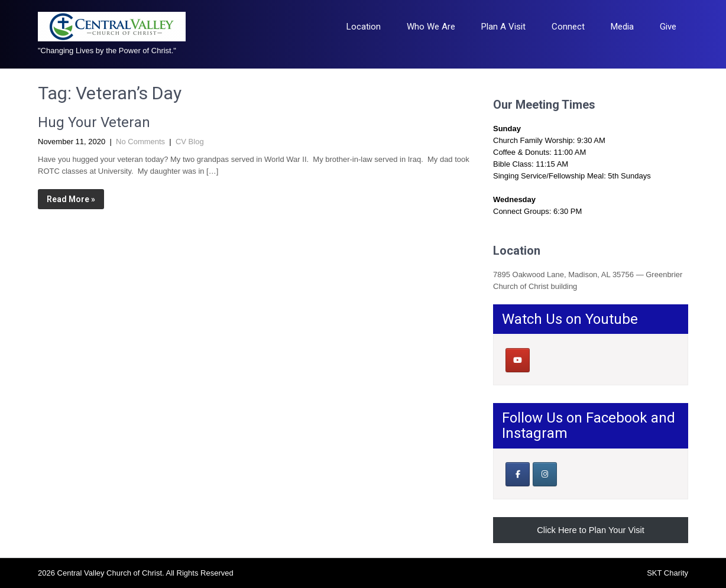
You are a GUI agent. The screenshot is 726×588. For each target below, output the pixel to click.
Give (668, 27)
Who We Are (431, 27)
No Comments (140, 142)
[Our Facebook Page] (518, 474)
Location (364, 27)
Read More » (71, 199)
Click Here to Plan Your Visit (591, 530)
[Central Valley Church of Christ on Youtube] (518, 360)
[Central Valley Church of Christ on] (544, 360)
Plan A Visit (503, 27)
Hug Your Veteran (94, 122)
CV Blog (190, 142)
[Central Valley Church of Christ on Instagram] (545, 474)
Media (622, 27)
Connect (568, 27)
